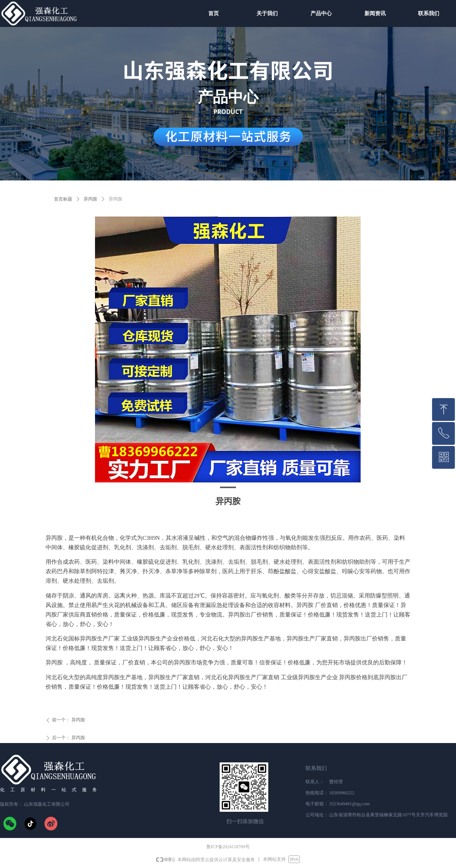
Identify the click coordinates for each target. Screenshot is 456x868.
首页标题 (63, 199)
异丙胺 (90, 199)
